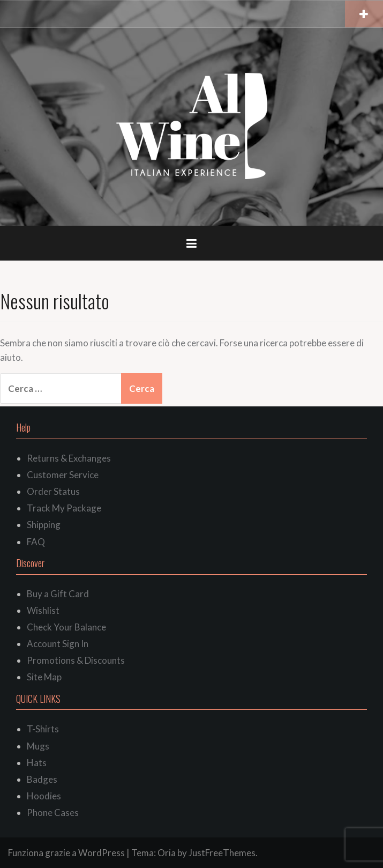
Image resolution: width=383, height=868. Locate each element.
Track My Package (64, 508)
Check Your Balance (66, 627)
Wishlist (43, 610)
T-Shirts (43, 729)
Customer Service (63, 475)
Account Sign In (58, 644)
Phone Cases (53, 813)
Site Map (44, 677)
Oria (167, 853)
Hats (37, 763)
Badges (42, 779)
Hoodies (44, 796)
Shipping (44, 525)
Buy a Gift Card (58, 594)
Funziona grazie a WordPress (66, 853)
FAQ (36, 542)
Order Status (53, 491)
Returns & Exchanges (69, 458)
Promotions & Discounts (76, 660)
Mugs (38, 746)
